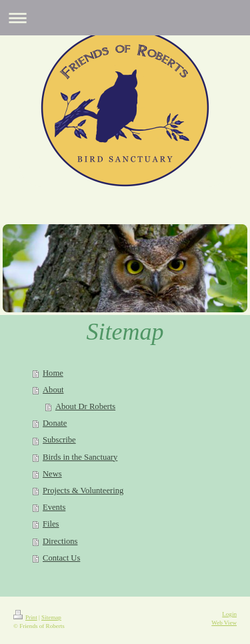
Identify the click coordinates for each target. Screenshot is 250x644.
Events (54, 507)
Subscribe (59, 440)
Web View (224, 623)
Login (229, 614)
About (53, 390)
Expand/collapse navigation (125, 18)
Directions (60, 541)
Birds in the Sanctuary (80, 457)
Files (51, 524)
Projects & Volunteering (83, 491)
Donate (55, 423)
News (52, 474)
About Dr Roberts (85, 406)
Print (25, 617)
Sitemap (51, 617)
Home (53, 373)
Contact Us (61, 558)
